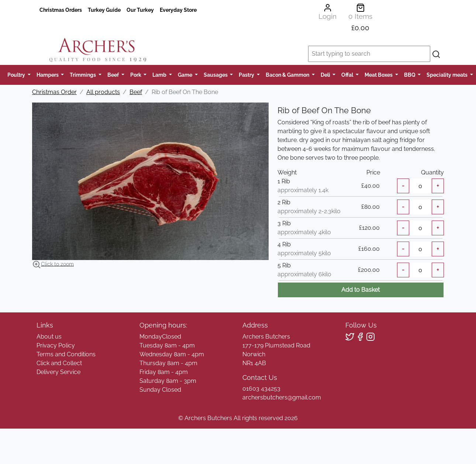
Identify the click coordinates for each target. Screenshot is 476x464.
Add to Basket (361, 290)
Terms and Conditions (66, 354)
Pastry (247, 75)
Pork (136, 75)
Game (186, 75)
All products (103, 92)
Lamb (160, 75)
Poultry (17, 75)
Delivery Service (58, 372)
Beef (114, 75)
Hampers (48, 75)
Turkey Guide (104, 10)
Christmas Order (54, 92)
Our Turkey (140, 10)
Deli (326, 75)
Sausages (216, 75)
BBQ (410, 75)
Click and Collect (59, 363)
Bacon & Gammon (288, 75)
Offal (348, 75)
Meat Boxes (379, 75)
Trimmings (83, 75)
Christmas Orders (61, 10)
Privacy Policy (56, 345)
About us (49, 337)
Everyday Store (178, 10)
